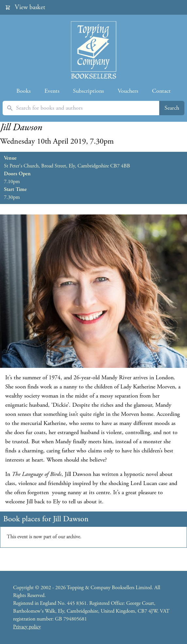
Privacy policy (27, 627)
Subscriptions (88, 91)
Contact (161, 91)
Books (24, 91)
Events (52, 91)
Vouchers (128, 91)
